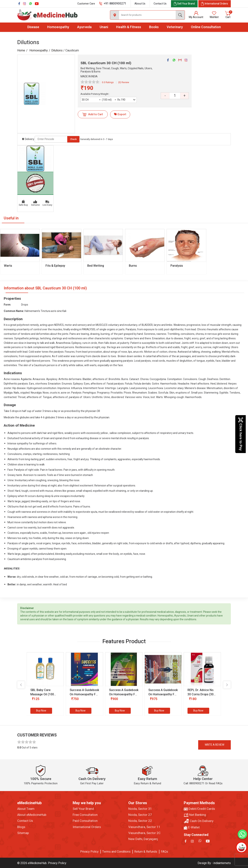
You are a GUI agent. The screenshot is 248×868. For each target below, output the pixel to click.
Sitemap (23, 833)
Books (154, 27)
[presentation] (21, 685)
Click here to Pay (241, 434)
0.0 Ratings (108, 82)
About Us (140, 4)
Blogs (21, 827)
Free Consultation (85, 815)
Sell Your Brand (83, 809)
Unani (104, 27)
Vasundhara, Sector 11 (144, 827)
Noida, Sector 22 (140, 821)
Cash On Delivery (199, 821)
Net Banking (195, 815)
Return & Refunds (146, 852)
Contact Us (160, 4)
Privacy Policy (89, 852)
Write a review (214, 745)
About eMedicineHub (32, 815)
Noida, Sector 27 (140, 815)
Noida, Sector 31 (140, 809)
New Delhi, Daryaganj (143, 839)
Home (21, 50)
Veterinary (175, 27)
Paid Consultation (85, 821)
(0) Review (124, 82)
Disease (33, 27)
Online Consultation (206, 27)
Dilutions (57, 50)
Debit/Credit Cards (199, 809)
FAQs (164, 852)
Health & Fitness (129, 27)
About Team (26, 809)
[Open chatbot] (241, 847)
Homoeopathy (58, 27)
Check (73, 139)
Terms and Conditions (116, 852)
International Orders (87, 827)
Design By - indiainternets (214, 863)
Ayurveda (84, 27)
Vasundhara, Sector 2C (144, 833)
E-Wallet (192, 827)
